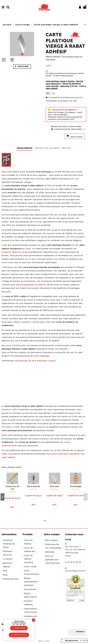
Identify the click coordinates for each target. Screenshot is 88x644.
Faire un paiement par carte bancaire (53, 560)
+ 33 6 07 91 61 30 (19, 635)
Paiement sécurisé (8, 553)
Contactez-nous (11, 579)
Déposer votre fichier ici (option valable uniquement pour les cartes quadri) (66, 128)
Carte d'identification (32, 572)
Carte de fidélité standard (29, 559)
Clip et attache (33, 486)
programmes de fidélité (34, 285)
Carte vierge (30, 567)
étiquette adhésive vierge (15, 252)
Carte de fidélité (28, 542)
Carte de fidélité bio (30, 550)
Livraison (8, 559)
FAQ (5, 571)
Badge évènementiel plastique (31, 582)
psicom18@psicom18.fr (76, 571)
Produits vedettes (28, 603)
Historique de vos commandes (53, 546)
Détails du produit (47, 148)
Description (25, 148)
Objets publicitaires (30, 595)
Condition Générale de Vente (9, 544)
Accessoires (30, 589)
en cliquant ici (22, 638)
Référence (49, 57)
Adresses (50, 552)
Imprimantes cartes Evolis (31, 610)
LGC (47, 641)
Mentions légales (8, 565)
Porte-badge (76, 486)
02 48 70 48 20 (74, 562)
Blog (5, 575)
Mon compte (51, 540)
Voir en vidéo (22, 66)
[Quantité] (50, 93)
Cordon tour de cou (12, 488)
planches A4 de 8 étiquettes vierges (37, 361)
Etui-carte (55, 486)
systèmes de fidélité (30, 618)
